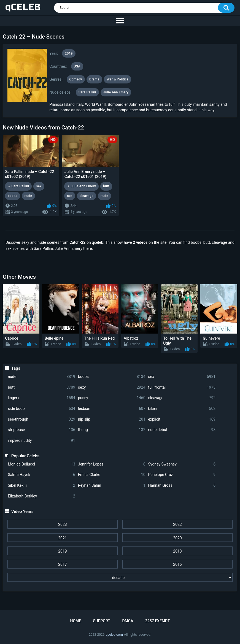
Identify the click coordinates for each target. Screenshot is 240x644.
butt (41, 387)
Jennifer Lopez (112, 464)
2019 (62, 551)
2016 (177, 564)
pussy (112, 398)
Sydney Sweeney (182, 464)
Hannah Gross (182, 485)
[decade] (120, 577)
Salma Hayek (41, 475)
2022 (177, 524)
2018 (177, 551)
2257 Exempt (158, 621)
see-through (41, 419)
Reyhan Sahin (112, 485)
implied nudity (41, 441)
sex (182, 377)
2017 (62, 564)
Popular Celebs (25, 456)
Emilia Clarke (112, 475)
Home (75, 621)
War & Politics (118, 79)
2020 (177, 538)
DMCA (128, 621)
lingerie (41, 398)
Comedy (76, 79)
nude (41, 377)
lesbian (112, 409)
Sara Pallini (87, 92)
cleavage (182, 398)
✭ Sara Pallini (18, 186)
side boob (41, 409)
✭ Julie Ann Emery (81, 186)
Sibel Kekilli (41, 485)
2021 (62, 538)
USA (77, 66)
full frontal (182, 387)
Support (102, 621)
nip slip (112, 419)
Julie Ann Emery (116, 92)
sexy (112, 387)
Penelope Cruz (182, 475)
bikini (182, 409)
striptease (41, 430)
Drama (94, 79)
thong (112, 430)
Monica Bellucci (41, 464)
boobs (112, 377)
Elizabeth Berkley (41, 496)
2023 (62, 524)
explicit (182, 419)
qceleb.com (114, 635)
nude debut (182, 430)
